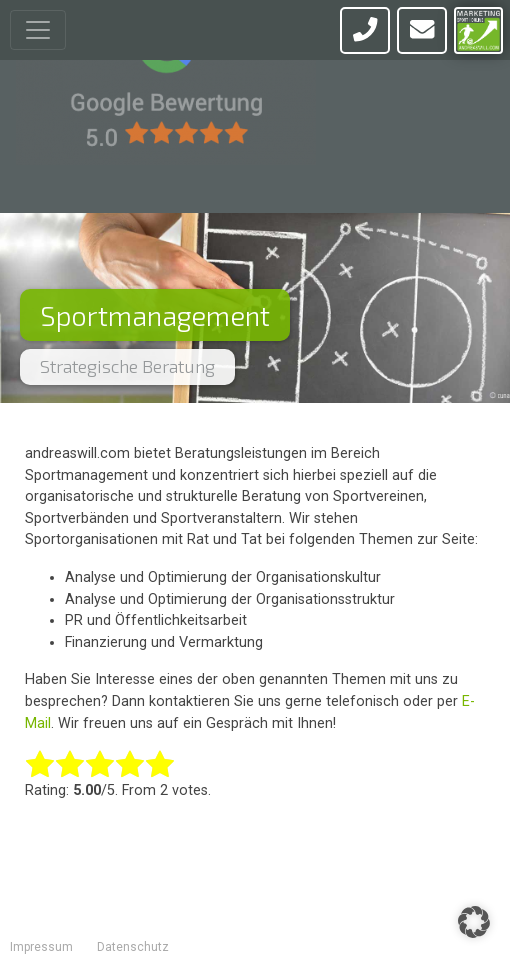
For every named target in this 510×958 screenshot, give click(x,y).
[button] (474, 922)
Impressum (41, 947)
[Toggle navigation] (38, 30)
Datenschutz (133, 947)
